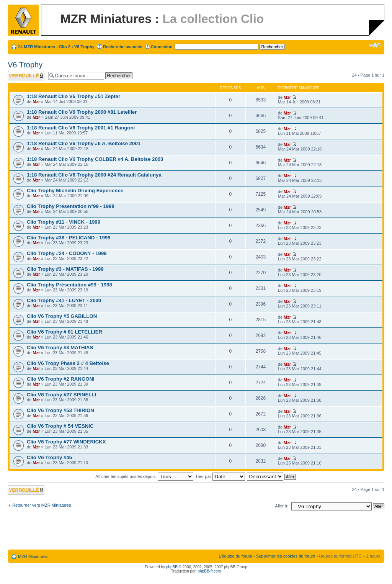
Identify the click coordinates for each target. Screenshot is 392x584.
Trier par (220, 476)
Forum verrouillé (26, 76)
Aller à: (282, 506)
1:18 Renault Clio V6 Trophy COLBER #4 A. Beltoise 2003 (95, 159)
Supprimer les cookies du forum (286, 556)
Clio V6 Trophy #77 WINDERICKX (66, 442)
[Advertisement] (196, 532)
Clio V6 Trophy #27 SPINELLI (61, 395)
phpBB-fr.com (210, 571)
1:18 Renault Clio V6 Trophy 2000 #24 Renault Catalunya (94, 175)
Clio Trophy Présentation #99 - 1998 (69, 285)
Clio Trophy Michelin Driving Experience (75, 191)
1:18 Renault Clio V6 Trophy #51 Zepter (73, 96)
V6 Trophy (84, 47)
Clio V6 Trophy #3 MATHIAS (60, 348)
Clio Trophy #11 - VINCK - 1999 (64, 222)
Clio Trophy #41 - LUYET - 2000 (64, 300)
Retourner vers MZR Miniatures (42, 505)
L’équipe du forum (235, 556)
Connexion (162, 47)
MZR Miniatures (39, 47)
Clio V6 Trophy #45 (49, 457)
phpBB (172, 567)
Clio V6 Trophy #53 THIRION (60, 410)
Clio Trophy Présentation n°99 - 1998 (71, 206)
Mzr (36, 101)
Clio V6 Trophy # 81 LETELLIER (65, 332)
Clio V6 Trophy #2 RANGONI (61, 379)
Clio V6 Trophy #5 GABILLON (62, 316)
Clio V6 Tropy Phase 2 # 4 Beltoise (68, 363)
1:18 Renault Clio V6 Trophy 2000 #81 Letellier (82, 112)
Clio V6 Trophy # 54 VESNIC (60, 426)
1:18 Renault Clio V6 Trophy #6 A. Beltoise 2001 (84, 143)
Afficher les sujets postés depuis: (144, 476)
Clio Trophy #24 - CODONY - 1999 (67, 253)
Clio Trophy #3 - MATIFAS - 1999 (65, 269)
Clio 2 (65, 47)
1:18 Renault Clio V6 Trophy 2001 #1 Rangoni (81, 128)
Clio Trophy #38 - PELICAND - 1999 (69, 238)
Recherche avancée (123, 47)
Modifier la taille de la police (375, 45)
